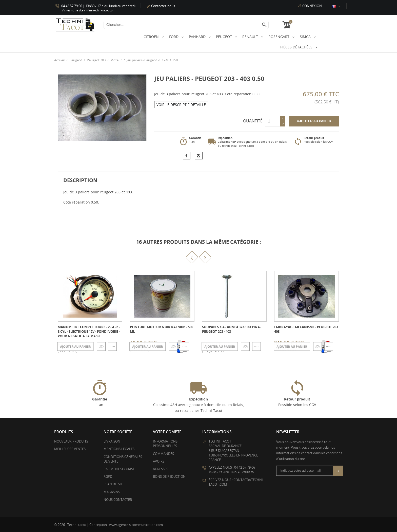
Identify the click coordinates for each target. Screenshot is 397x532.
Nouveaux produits (71, 441)
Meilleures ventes (70, 449)
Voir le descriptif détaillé (181, 105)
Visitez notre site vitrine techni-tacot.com (88, 10)
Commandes (163, 453)
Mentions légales (119, 449)
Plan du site (114, 484)
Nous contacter (118, 499)
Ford (174, 37)
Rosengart (279, 37)
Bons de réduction (169, 476)
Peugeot (224, 37)
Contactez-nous (161, 6)
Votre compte (167, 432)
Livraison (112, 441)
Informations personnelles (165, 444)
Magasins (112, 492)
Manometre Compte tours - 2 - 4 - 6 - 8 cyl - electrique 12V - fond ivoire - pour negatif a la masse (89, 331)
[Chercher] (186, 25)
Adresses (161, 469)
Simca (306, 37)
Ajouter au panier (314, 121)
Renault (251, 37)
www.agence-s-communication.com (136, 524)
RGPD (108, 476)
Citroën (152, 37)
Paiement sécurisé (119, 469)
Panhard (198, 37)
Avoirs (159, 461)
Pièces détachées (297, 47)
